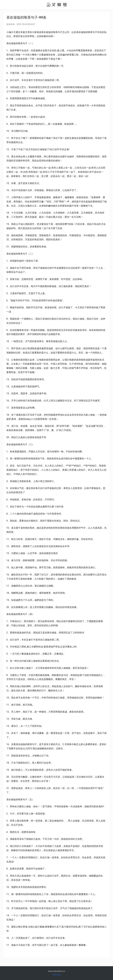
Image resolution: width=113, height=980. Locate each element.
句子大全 (57, 975)
